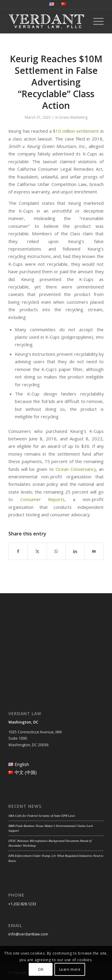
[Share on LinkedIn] (75, 551)
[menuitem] (52, 4)
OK (41, 969)
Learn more (70, 969)
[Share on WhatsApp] (56, 551)
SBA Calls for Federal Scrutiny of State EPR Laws (42, 816)
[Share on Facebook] (18, 551)
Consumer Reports (42, 499)
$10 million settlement (76, 131)
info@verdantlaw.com (28, 934)
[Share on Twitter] (37, 551)
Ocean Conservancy (76, 469)
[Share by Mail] (94, 551)
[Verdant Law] (46, 21)
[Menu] (95, 21)
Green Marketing (73, 117)
